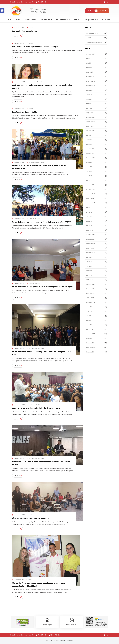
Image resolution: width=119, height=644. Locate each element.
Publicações (107, 20)
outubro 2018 (90, 248)
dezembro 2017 (91, 289)
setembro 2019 (90, 203)
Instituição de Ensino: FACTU (25, 112)
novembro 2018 (90, 244)
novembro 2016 (90, 347)
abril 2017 (89, 325)
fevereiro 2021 (90, 153)
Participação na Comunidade (36, 82)
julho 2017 (89, 311)
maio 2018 (89, 271)
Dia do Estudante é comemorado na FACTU (31, 518)
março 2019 (89, 230)
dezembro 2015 (91, 352)
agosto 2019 (90, 208)
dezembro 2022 (91, 117)
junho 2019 (89, 217)
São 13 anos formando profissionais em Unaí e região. (36, 47)
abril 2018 (89, 275)
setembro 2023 (90, 86)
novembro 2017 (90, 293)
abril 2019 (89, 226)
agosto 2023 (90, 90)
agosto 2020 (90, 167)
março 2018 (89, 280)
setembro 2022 (90, 131)
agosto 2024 (90, 59)
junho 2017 (89, 316)
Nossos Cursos (31, 20)
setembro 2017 (90, 302)
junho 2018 (89, 266)
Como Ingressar (47, 20)
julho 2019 (89, 212)
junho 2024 (89, 63)
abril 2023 (89, 108)
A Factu (18, 20)
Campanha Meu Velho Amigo (24, 31)
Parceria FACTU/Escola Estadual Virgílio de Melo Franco (36, 408)
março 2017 (89, 329)
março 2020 (89, 180)
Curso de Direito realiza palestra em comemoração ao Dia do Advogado (43, 287)
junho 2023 (89, 99)
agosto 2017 (90, 307)
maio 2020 (89, 176)
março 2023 (89, 113)
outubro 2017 (90, 298)
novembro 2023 (90, 81)
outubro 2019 (90, 199)
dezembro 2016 (91, 343)
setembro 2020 (90, 162)
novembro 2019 (90, 194)
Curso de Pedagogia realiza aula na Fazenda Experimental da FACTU (41, 222)
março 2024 (89, 72)
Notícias (31, 28)
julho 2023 (89, 95)
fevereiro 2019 (90, 235)
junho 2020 (89, 171)
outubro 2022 (90, 126)
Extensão (77, 20)
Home (9, 20)
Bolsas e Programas (63, 20)
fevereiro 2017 (90, 334)
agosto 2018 (90, 257)
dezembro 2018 (91, 239)
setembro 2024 (90, 54)
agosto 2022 (90, 135)
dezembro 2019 (91, 190)
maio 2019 (89, 221)
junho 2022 (89, 140)
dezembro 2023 (91, 77)
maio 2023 (89, 104)
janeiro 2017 (89, 338)
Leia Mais (18, 36)
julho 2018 (89, 262)
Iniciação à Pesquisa (91, 20)
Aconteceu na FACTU (34, 219)
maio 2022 (89, 144)
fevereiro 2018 (90, 284)
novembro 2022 (90, 122)
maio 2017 (89, 320)
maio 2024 (89, 68)
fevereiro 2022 (90, 149)
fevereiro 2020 (90, 185)
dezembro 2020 (91, 158)
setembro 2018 (90, 253)
